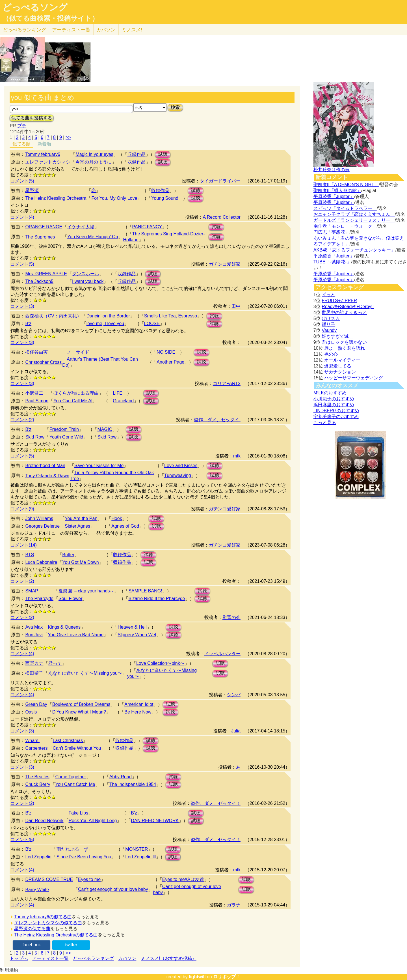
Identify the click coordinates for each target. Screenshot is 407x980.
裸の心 (331, 354)
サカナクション (340, 372)
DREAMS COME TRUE (49, 879)
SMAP (32, 591)
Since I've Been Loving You (84, 857)
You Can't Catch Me (75, 784)
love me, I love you (105, 324)
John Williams (39, 518)
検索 (175, 107)
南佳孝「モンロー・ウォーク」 (345, 226)
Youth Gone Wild (66, 437)
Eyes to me (89, 879)
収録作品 (137, 154)
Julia (236, 731)
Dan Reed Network (44, 821)
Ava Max (34, 627)
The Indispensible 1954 (133, 784)
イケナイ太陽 (81, 227)
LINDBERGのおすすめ (336, 411)
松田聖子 (34, 673)
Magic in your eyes (94, 154)
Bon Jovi (34, 635)
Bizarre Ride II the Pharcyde (157, 598)
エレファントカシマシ (48, 162)
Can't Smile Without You (77, 748)
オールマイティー (342, 360)
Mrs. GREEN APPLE (46, 274)
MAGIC (105, 429)
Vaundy (329, 330)
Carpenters (36, 748)
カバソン (106, 30)
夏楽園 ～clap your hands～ (86, 591)
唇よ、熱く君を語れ (345, 348)
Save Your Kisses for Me (99, 466)
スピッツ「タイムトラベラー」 (345, 208)
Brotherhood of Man (45, 466)
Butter (68, 555)
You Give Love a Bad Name (76, 635)
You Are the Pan (81, 518)
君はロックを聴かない (344, 342)
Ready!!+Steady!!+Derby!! (348, 307)
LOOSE (152, 324)
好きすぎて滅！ (337, 336)
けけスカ (331, 318)
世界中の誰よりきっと (344, 312)
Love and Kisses (181, 466)
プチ (22, 126)
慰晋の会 (231, 617)
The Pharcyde (39, 598)
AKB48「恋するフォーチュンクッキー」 (354, 250)
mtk (237, 456)
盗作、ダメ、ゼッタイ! (217, 420)
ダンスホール (86, 274)
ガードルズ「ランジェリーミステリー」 (354, 220)
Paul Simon (37, 401)
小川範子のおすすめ (334, 399)
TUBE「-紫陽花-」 (332, 262)
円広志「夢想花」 (332, 232)
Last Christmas (68, 741)
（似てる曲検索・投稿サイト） (50, 18)
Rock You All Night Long (93, 821)
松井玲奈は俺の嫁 (332, 170)
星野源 (32, 191)
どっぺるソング (35, 7)
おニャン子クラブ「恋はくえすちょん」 (354, 214)
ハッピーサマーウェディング (354, 378)
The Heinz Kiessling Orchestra (56, 198)
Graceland (123, 401)
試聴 (163, 154)
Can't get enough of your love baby (113, 889)
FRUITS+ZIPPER (339, 301)
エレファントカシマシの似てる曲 (48, 923)
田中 (236, 306)
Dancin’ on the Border (108, 316)
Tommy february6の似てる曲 (43, 917)
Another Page (170, 362)
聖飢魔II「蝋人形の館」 (337, 191)
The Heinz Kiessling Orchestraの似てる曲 (56, 935)
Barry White (37, 890)
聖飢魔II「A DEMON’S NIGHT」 (346, 185)
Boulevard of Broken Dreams (81, 704)
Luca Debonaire (41, 562)
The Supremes (40, 237)
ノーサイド (78, 352)
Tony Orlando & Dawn (47, 476)
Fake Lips (78, 813)
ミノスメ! (132, 30)
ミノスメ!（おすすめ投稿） (168, 958)
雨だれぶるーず (72, 849)
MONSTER (137, 849)
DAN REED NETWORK (155, 821)
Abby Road (121, 777)
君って (55, 663)
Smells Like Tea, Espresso (171, 316)
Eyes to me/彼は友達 (183, 879)
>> (68, 137)
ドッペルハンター (222, 654)
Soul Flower (70, 598)
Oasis (31, 712)
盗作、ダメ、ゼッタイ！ (216, 803)
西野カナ (34, 663)
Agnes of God (125, 526)
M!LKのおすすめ (330, 393)
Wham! (32, 741)
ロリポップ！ (227, 977)
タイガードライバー (220, 181)
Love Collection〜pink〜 (160, 663)
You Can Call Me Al (73, 401)
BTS (30, 555)
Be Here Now (138, 712)
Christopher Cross (43, 362)
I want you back (88, 281)
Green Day (36, 704)
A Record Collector (222, 217)
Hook (117, 518)
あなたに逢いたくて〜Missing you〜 (85, 673)
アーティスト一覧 (50, 958)
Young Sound (165, 198)
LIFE (118, 393)
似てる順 (21, 144)
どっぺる (24, 30)
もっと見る (325, 423)
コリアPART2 (227, 383)
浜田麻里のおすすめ (334, 405)
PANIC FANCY (147, 227)
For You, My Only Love (114, 198)
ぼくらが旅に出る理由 (76, 393)
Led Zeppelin (38, 857)
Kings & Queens (64, 627)
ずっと (328, 295)
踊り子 (328, 324)
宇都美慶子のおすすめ (336, 417)
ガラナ (234, 905)
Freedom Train (64, 429)
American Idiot (139, 704)
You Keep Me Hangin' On (93, 237)
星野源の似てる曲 (32, 929)
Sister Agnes (77, 526)
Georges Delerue (42, 526)
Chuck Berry (38, 784)
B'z (28, 324)
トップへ (19, 958)
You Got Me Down (80, 562)
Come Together (71, 777)
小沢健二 (34, 393)
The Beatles (37, 777)
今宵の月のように (94, 162)
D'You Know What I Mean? (79, 712)
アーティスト (71, 30)
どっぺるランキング (93, 958)
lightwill (197, 977)
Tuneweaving (178, 475)
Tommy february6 (43, 154)
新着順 (44, 144)
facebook (32, 945)
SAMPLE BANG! (145, 591)
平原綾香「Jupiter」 (334, 196)
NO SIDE (166, 352)
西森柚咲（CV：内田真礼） (53, 316)
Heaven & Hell (132, 627)
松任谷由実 (36, 352)
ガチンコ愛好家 (225, 264)
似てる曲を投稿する (32, 118)
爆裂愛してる (338, 366)
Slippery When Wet (137, 635)
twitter (71, 945)
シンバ (234, 695)
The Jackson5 (39, 281)
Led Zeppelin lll (140, 857)
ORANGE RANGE (44, 227)
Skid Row (35, 437)
